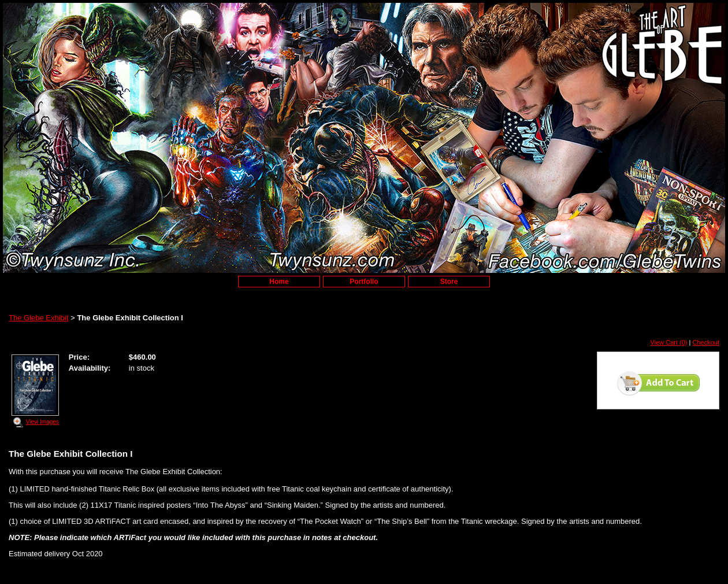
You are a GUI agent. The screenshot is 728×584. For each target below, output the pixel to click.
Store (449, 282)
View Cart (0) (669, 342)
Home (279, 282)
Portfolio (364, 282)
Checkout (706, 342)
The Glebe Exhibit (38, 318)
